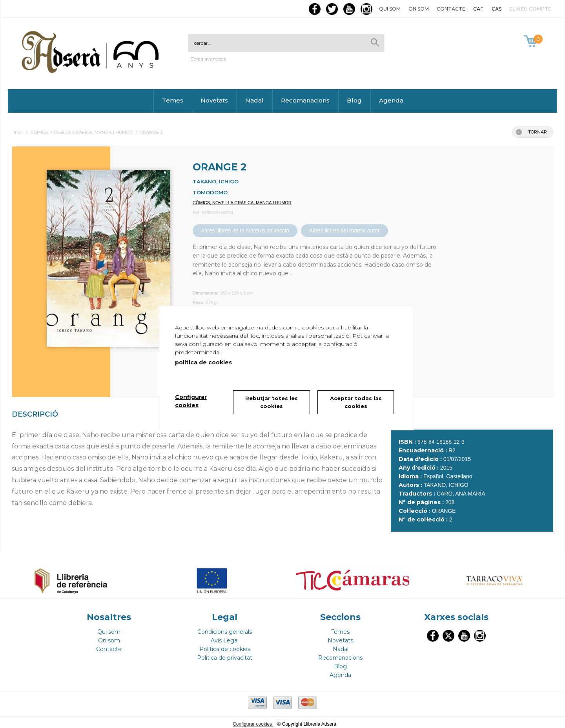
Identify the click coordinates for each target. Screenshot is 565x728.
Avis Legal (225, 637)
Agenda (391, 100)
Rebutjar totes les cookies (272, 402)
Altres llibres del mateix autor (344, 230)
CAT (478, 9)
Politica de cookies (225, 646)
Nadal (254, 100)
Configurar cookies (253, 721)
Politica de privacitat (225, 654)
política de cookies (203, 362)
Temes (173, 100)
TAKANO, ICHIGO (216, 181)
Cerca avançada (208, 59)
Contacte (451, 9)
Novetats (214, 100)
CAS (497, 9)
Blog (354, 100)
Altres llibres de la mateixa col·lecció (245, 230)
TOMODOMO (210, 192)
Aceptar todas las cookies (356, 402)
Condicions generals (225, 628)
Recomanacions (305, 100)
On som (419, 9)
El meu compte (530, 9)
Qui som (390, 9)
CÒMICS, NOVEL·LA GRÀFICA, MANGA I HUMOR (242, 203)
